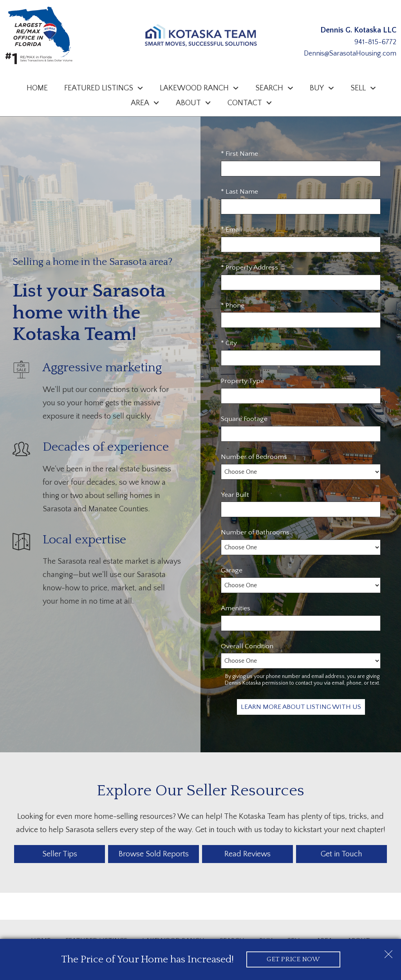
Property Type (242, 381)
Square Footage (244, 419)
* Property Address (249, 268)
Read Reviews (247, 854)
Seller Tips (60, 854)
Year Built (235, 495)
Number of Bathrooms (255, 532)
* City (229, 343)
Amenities (236, 608)
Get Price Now (293, 959)
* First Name (239, 154)
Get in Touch (341, 854)
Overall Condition (247, 646)
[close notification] (388, 951)
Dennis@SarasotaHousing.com (350, 54)
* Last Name (239, 192)
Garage (232, 570)
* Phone (233, 306)
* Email (231, 230)
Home (37, 88)
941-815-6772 (375, 42)
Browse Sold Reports (154, 854)
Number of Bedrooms (254, 457)
